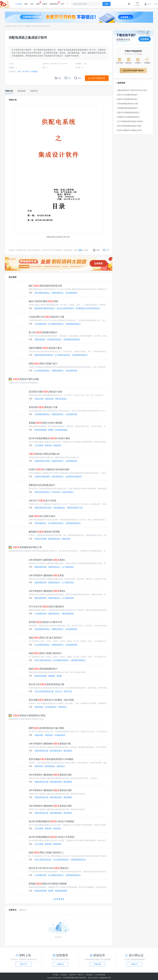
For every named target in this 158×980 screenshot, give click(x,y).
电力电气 (21, 26)
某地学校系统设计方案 (43, 407)
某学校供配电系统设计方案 (127, 104)
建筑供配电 (68, 751)
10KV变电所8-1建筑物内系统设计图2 (50, 775)
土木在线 (18, 4)
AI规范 (45, 4)
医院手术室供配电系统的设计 (128, 112)
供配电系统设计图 (41, 751)
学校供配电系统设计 (42, 414)
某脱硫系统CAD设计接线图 (45, 423)
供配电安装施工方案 (75, 508)
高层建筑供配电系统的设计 (127, 108)
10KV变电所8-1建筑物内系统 (46, 575)
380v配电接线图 (61, 430)
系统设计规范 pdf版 (24, 379)
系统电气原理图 (41, 539)
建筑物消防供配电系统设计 (45, 308)
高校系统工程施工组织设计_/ (46, 853)
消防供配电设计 (58, 476)
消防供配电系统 (68, 613)
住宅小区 (59, 691)
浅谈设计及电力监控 (42, 516)
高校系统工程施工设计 (43, 364)
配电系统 (48, 445)
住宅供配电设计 (51, 707)
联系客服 (98, 964)
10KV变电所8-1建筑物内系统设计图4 (50, 806)
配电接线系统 (50, 766)
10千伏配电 (39, 445)
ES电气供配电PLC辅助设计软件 (129, 130)
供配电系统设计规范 (42, 461)
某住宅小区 (68, 691)
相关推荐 (13, 277)
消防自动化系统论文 (42, 492)
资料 (26, 4)
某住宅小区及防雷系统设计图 (46, 684)
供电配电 (28, 26)
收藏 (96, 250)
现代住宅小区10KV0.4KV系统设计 (49, 868)
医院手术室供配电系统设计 (127, 99)
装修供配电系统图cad (72, 339)
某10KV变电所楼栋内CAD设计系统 (49, 438)
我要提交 (60, 964)
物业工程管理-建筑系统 (43, 301)
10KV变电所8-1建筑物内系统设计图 (50, 744)
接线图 (51, 430)
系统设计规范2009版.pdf (44, 454)
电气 (15, 26)
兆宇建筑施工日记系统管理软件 (88, 308)
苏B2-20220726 (93, 978)
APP (62, 4)
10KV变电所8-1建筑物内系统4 (47, 591)
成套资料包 (54, 3)
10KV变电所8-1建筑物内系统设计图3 (50, 790)
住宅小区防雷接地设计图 (44, 691)
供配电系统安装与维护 (43, 508)
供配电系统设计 (61, 399)
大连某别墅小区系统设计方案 (46, 317)
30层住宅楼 (39, 399)
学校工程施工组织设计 (43, 660)
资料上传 (23, 964)
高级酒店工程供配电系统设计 (128, 117)
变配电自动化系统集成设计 (42, 485)
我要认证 (135, 964)
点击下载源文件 (98, 78)
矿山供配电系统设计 (56, 324)
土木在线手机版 (100, 975)
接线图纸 (52, 676)
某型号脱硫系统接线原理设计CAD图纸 (51, 759)
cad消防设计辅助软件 (74, 476)
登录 (148, 4)
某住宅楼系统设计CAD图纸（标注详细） (52, 700)
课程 (38, 3)
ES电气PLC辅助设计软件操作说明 (49, 470)
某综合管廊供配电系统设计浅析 (129, 126)
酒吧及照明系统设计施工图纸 (46, 728)
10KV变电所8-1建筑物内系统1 (47, 560)
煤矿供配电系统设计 (42, 293)
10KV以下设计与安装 (42, 501)
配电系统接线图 (41, 430)
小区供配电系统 (71, 293)
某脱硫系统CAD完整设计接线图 (48, 884)
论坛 (32, 4)
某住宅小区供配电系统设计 (127, 95)
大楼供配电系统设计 (73, 324)
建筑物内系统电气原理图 (44, 532)
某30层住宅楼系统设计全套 (45, 392)
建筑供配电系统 (54, 539)
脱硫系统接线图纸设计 (43, 669)
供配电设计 (63, 707)
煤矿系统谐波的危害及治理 (45, 286)
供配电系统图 (40, 339)
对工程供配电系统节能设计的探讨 (130, 121)
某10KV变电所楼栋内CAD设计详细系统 (51, 821)
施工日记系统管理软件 (65, 308)
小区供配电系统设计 (54, 339)
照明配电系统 (60, 735)
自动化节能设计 (68, 492)
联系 (80, 250)
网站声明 (73, 975)
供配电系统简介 (58, 293)
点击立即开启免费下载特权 (133, 71)
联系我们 (64, 975)
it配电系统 (57, 445)
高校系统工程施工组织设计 (45, 653)
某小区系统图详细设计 (43, 332)
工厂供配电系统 (68, 567)
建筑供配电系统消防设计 (44, 355)
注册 (155, 4)
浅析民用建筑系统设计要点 (45, 348)
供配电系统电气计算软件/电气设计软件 (132, 90)
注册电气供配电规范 (42, 476)
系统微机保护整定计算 (25, 547)
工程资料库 (9, 26)
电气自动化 (56, 492)
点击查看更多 (59, 899)
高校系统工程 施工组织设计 (46, 638)
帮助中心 (81, 975)
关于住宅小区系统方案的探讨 (46, 607)
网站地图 (89, 975)
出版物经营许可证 (105, 978)
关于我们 (56, 975)
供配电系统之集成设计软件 (41, 26)
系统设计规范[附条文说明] (27, 715)
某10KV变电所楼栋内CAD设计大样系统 (51, 837)
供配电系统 (49, 399)
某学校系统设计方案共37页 (45, 622)
